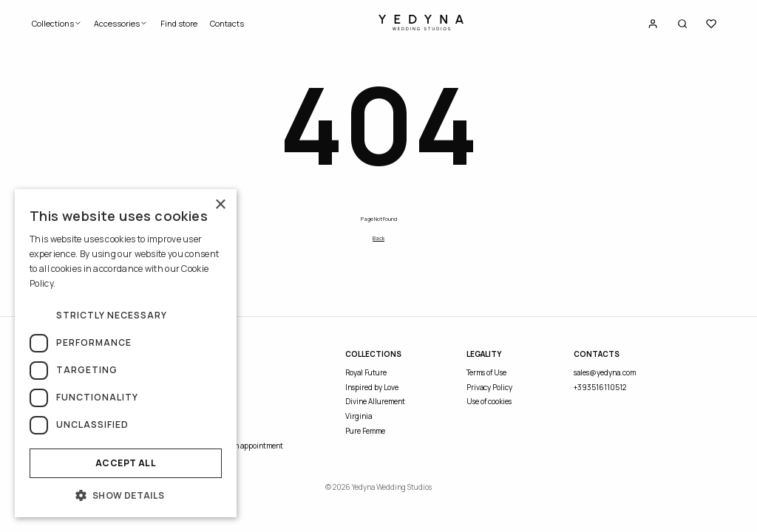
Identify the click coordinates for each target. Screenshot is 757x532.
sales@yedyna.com (605, 372)
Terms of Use (486, 372)
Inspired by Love (372, 387)
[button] (126, 495)
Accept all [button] (126, 463)
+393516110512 (600, 387)
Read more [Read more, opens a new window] (79, 283)
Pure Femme (365, 431)
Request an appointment (243, 446)
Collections (57, 24)
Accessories (121, 24)
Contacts (227, 24)
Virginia (359, 416)
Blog (210, 416)
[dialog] (126, 353)
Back (378, 238)
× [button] (220, 205)
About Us (218, 372)
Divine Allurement (375, 401)
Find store (179, 24)
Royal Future (366, 372)
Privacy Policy (489, 387)
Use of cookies (489, 401)
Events (214, 401)
